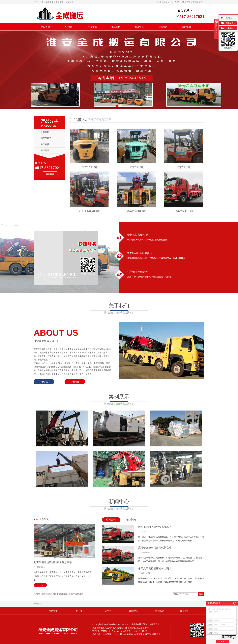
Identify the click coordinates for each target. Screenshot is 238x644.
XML (183, 2)
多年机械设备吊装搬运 (139, 253)
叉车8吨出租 (137, 167)
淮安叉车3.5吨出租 (90, 211)
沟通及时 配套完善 (137, 272)
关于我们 (69, 27)
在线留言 (163, 27)
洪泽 (140, 634)
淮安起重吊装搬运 (49, 594)
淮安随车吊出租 (77, 594)
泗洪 (149, 634)
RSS (177, 2)
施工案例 (116, 27)
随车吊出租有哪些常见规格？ (155, 527)
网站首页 (45, 27)
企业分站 (160, 2)
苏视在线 (146, 631)
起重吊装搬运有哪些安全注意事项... (54, 562)
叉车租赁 (45, 132)
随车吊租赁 (46, 138)
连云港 (126, 634)
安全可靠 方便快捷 (137, 235)
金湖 (145, 634)
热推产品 (96, 634)
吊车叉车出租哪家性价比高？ (155, 568)
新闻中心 (139, 27)
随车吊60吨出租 (184, 211)
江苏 (116, 634)
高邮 (131, 634)
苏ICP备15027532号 (102, 631)
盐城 (120, 634)
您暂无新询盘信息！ (195, 2)
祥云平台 (127, 631)
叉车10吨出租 (90, 167)
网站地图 (169, 2)
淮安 (158, 634)
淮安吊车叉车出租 (64, 594)
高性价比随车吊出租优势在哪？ (156, 548)
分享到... (229, 28)
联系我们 (186, 27)
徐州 (136, 634)
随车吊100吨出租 (137, 211)
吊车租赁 (45, 144)
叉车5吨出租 (184, 167)
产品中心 (92, 27)
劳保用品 (45, 150)
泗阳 (154, 634)
